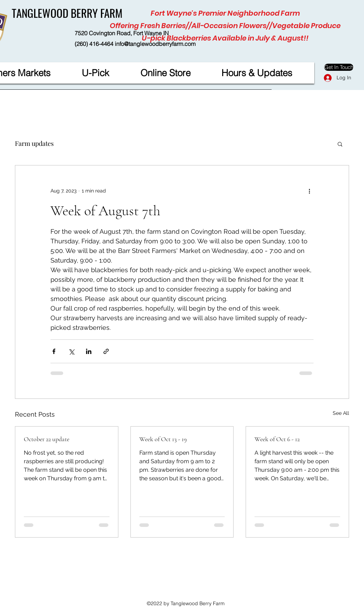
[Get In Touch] (339, 67)
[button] (340, 144)
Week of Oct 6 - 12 (277, 439)
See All (341, 413)
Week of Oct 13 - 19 (163, 439)
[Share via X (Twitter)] (71, 351)
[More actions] (309, 191)
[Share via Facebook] (54, 351)
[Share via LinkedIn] (89, 351)
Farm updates (34, 143)
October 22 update (47, 439)
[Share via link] (106, 351)
